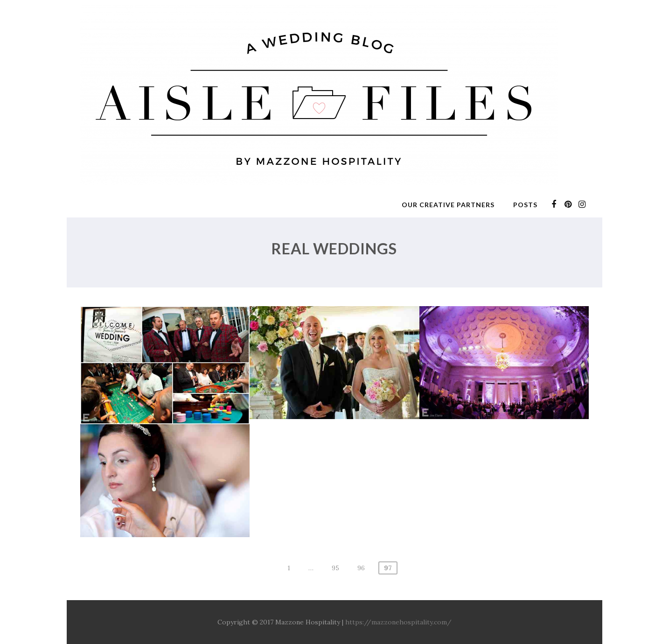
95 (335, 568)
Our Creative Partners (448, 205)
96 (361, 568)
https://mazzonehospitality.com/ (398, 622)
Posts (525, 205)
